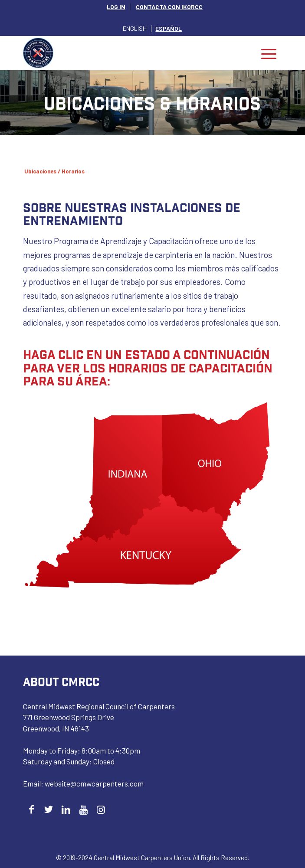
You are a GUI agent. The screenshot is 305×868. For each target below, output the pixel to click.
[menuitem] (116, 7)
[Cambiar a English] (135, 28)
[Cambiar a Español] (169, 28)
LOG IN (116, 7)
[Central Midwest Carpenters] (127, 53)
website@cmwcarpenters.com (94, 783)
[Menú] (269, 53)
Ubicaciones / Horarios (54, 171)
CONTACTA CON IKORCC (169, 7)
